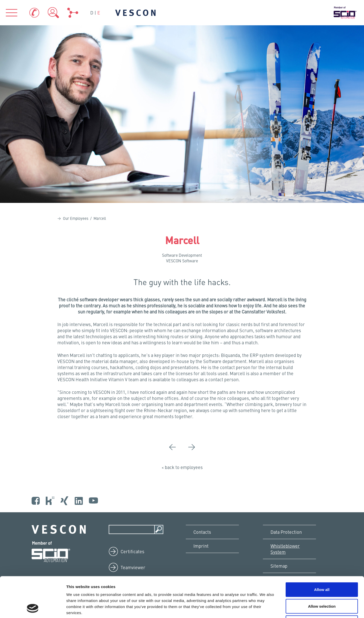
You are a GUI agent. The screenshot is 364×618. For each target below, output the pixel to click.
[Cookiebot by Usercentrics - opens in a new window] (33, 608)
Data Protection (286, 532)
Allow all (322, 552)
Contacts (202, 532)
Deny (322, 585)
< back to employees (182, 467)
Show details (265, 608)
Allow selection (322, 568)
